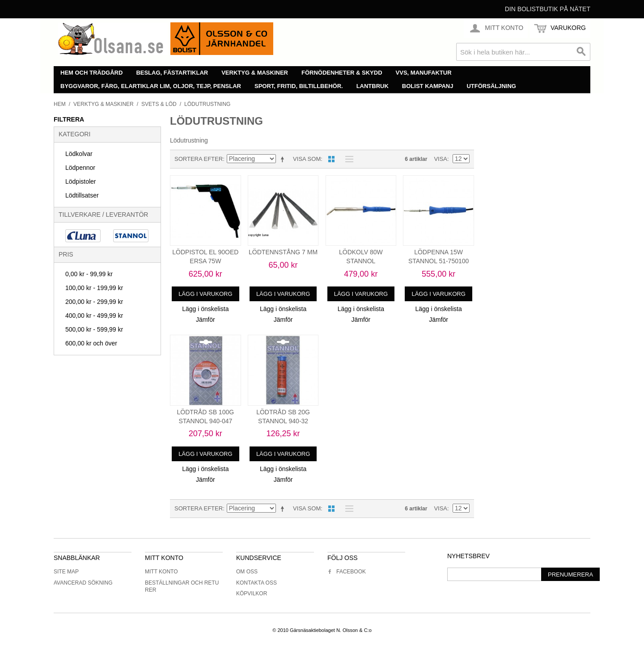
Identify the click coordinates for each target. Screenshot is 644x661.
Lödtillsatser (82, 195)
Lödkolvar (79, 154)
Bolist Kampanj (428, 86)
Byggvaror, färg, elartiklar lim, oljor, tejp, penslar (151, 86)
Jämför (205, 320)
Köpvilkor (252, 594)
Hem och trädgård (91, 73)
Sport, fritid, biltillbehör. (299, 86)
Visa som (307, 159)
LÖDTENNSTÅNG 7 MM (283, 252)
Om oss (247, 572)
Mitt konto (161, 572)
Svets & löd (159, 104)
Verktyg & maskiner (255, 73)
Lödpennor (80, 168)
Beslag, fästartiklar (172, 73)
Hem (60, 104)
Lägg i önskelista (205, 309)
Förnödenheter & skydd (342, 73)
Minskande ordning (284, 159)
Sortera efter (199, 159)
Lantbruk (373, 86)
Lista (347, 159)
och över (91, 343)
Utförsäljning (491, 86)
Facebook (347, 572)
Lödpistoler (81, 181)
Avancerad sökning (83, 583)
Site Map (66, 572)
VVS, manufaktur (424, 73)
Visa (441, 159)
